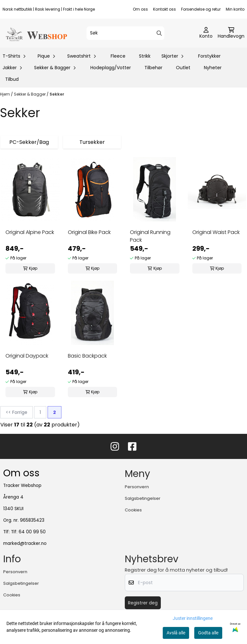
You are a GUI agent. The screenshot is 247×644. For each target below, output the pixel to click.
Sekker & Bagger (30, 94)
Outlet (183, 68)
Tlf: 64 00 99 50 (28, 532)
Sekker (57, 94)
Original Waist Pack (216, 232)
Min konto (235, 9)
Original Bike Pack (89, 232)
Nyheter (213, 68)
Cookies (133, 510)
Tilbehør (153, 68)
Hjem (5, 94)
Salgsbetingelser (143, 498)
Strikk (145, 56)
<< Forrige (17, 412)
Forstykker (209, 56)
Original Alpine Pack (30, 232)
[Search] (159, 33)
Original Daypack (27, 356)
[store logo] (36, 33)
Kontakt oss (165, 9)
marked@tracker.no (25, 543)
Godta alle (208, 633)
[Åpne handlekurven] (231, 33)
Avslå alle (176, 633)
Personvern (137, 487)
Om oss (140, 9)
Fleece (118, 56)
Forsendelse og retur (201, 9)
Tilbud (12, 79)
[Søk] (125, 33)
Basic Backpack (87, 356)
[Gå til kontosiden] (206, 33)
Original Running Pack (150, 236)
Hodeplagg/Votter (111, 68)
